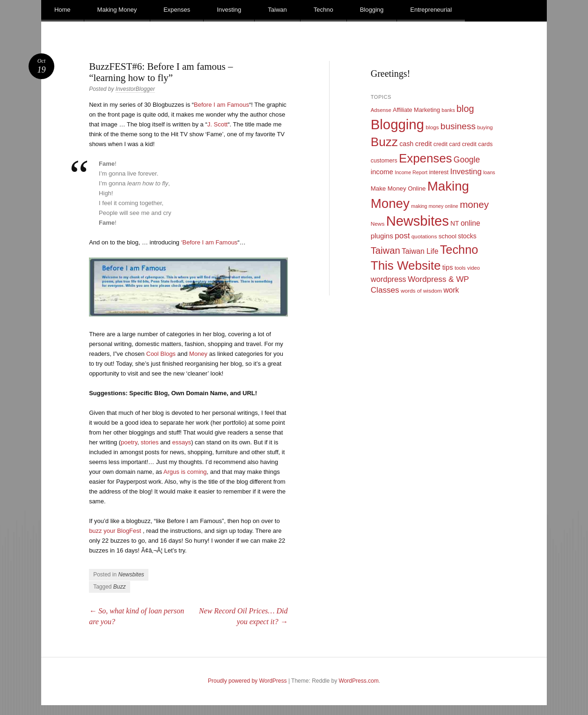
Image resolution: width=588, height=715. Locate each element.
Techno (323, 10)
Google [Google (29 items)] (467, 160)
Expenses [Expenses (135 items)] (426, 158)
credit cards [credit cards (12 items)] (478, 144)
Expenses (177, 10)
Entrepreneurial (431, 10)
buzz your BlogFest (115, 531)
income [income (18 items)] (382, 172)
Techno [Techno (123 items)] (459, 250)
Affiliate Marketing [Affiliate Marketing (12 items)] (416, 110)
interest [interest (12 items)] (439, 172)
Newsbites (131, 575)
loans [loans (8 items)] (489, 172)
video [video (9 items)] (474, 268)
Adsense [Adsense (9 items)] (381, 110)
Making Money (117, 10)
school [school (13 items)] (448, 236)
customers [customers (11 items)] (384, 161)
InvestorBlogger (135, 89)
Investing (229, 10)
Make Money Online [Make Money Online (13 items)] (398, 188)
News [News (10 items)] (378, 224)
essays (182, 442)
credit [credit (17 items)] (424, 144)
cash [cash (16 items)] (406, 144)
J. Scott (217, 124)
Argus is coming (185, 472)
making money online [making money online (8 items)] (435, 206)
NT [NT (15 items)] (455, 223)
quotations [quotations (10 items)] (424, 236)
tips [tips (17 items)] (448, 267)
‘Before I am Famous (209, 242)
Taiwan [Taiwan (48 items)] (386, 251)
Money (198, 354)
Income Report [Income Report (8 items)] (411, 172)
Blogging (372, 10)
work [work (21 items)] (451, 290)
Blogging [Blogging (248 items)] (397, 124)
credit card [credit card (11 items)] (447, 144)
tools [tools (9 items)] (460, 268)
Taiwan (277, 10)
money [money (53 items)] (474, 204)
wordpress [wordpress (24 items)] (389, 279)
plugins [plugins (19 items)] (382, 236)
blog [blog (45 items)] (465, 109)
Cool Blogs (161, 354)
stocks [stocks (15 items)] (467, 236)
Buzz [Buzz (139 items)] (384, 142)
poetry (129, 442)
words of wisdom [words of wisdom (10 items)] (421, 291)
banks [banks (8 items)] (448, 110)
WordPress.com (359, 681)
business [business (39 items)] (458, 126)
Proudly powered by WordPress (247, 681)
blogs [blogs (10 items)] (432, 127)
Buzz (120, 587)
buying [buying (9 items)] (485, 127)
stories (149, 442)
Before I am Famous (221, 105)
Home (62, 10)
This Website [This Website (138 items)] (406, 265)
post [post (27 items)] (402, 236)
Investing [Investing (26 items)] (466, 172)
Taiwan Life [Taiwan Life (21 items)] (420, 251)
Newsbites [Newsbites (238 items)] (418, 221)
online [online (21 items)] (470, 223)
